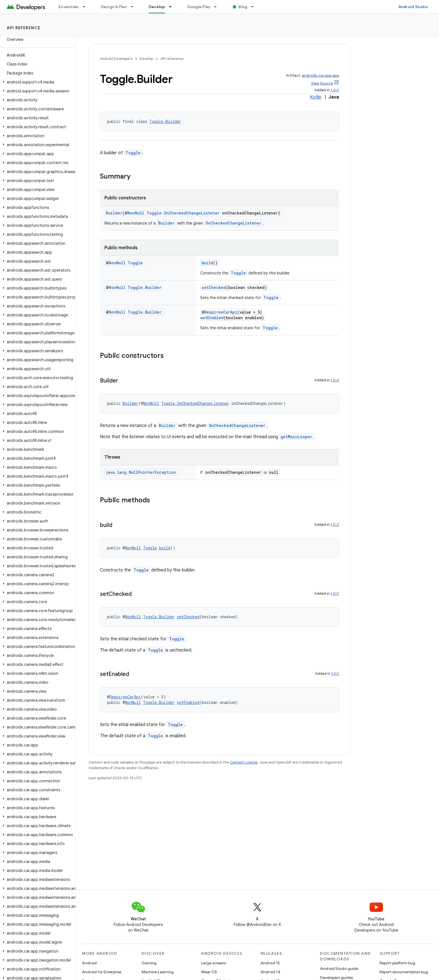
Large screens (213, 963)
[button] (37, 82)
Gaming (149, 963)
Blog (243, 7)
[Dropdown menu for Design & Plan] (134, 7)
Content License (244, 762)
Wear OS (209, 972)
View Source (322, 83)
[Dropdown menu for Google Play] (218, 7)
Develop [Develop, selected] (157, 7)
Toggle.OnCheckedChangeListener (183, 213)
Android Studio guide (339, 969)
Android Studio (413, 7)
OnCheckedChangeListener (233, 223)
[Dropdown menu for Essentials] (87, 7)
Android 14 (270, 972)
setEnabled (212, 318)
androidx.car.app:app (320, 75)
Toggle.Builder (165, 121)
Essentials (69, 7)
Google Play (199, 7)
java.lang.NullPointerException (141, 472)
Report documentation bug (404, 972)
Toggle (133, 153)
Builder (114, 213)
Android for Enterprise (102, 972)
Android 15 (270, 963)
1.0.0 (335, 90)
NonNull (136, 213)
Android (89, 963)
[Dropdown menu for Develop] (173, 7)
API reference (24, 28)
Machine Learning (158, 972)
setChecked (214, 287)
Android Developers (116, 59)
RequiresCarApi (221, 312)
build (207, 263)
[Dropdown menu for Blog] (255, 7)
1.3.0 (335, 674)
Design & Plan (114, 7)
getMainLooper (296, 437)
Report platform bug (397, 963)
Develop (146, 59)
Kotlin (316, 97)
